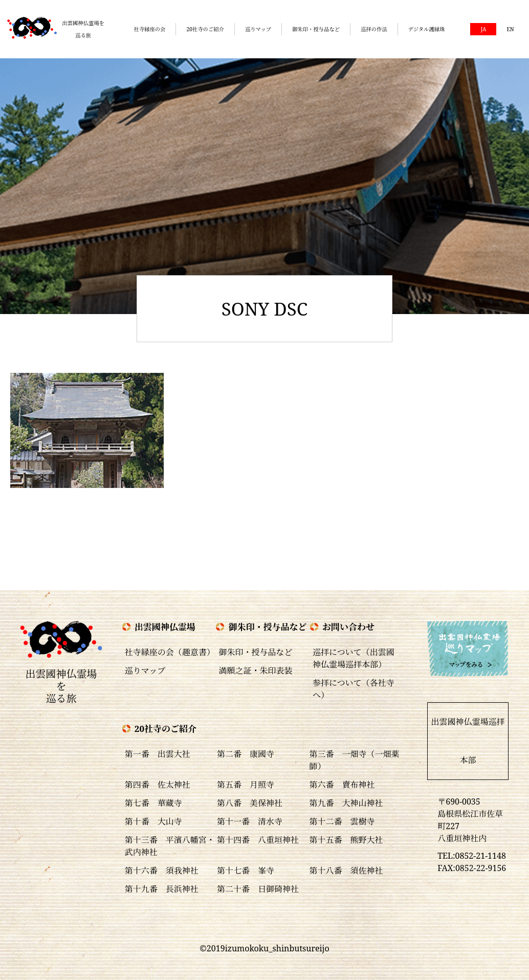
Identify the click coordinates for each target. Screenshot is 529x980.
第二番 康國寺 (246, 754)
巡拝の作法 (374, 29)
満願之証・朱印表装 (255, 671)
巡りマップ (258, 29)
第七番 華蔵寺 (153, 803)
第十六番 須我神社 (162, 871)
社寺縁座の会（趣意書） (170, 652)
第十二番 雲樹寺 (342, 821)
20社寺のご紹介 (205, 29)
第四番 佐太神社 (158, 785)
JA (483, 29)
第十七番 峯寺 (246, 871)
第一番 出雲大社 (158, 754)
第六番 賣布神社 (342, 785)
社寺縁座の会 (149, 29)
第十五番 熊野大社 (346, 840)
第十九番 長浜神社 (162, 889)
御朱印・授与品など (316, 29)
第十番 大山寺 (153, 821)
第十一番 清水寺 (250, 821)
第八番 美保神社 (250, 803)
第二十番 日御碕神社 (258, 889)
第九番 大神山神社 (346, 803)
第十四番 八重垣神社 (258, 840)
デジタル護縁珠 (427, 29)
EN (510, 29)
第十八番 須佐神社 (346, 871)
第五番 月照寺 (246, 785)
